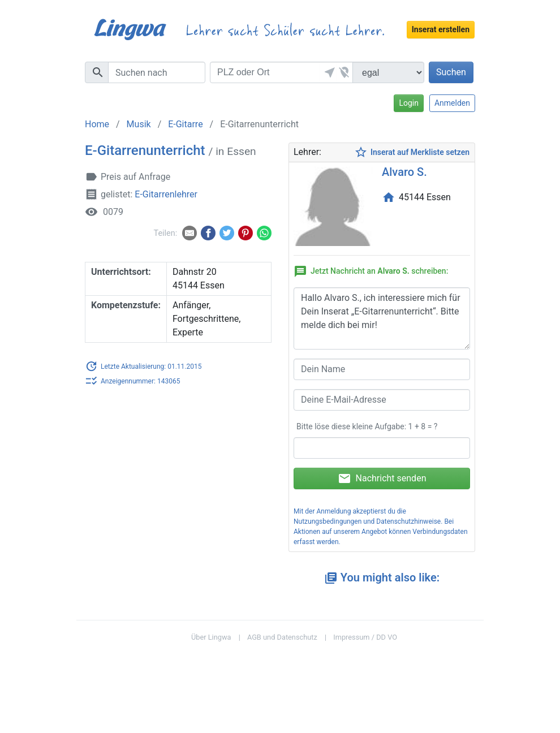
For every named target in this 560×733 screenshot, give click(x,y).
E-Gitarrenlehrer (166, 194)
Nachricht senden (382, 478)
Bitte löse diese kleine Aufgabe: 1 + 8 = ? (367, 426)
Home (97, 124)
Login (409, 103)
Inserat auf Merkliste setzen (412, 152)
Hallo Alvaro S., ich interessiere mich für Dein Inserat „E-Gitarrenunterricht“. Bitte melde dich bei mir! (382, 318)
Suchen (451, 72)
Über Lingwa (211, 637)
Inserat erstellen (441, 29)
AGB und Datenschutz (282, 637)
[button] (328, 72)
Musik (139, 124)
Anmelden (452, 103)
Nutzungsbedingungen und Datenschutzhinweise (367, 521)
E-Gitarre (185, 124)
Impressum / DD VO (365, 637)
